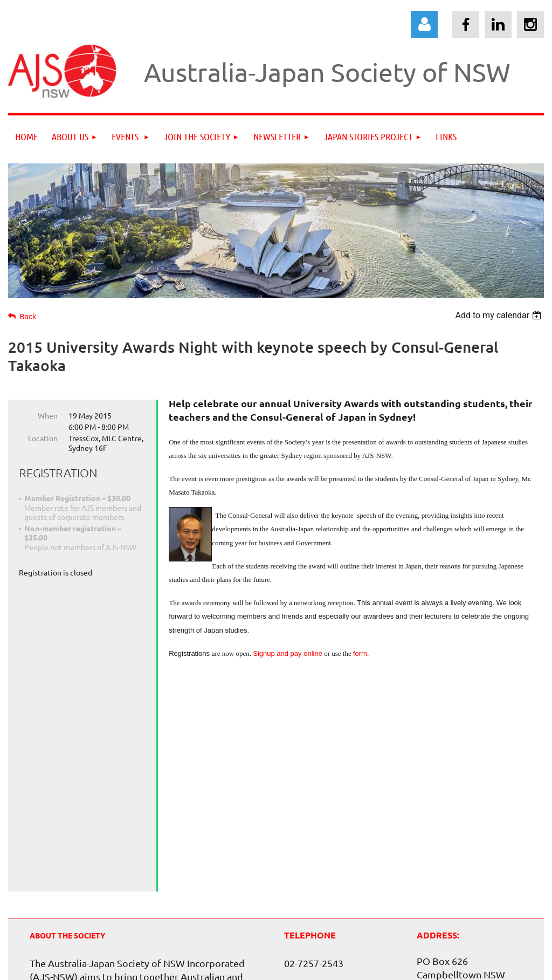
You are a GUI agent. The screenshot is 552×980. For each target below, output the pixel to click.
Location (43, 438)
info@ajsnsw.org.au (326, 819)
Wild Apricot (418, 967)
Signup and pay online (288, 653)
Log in (424, 24)
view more (52, 868)
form (360, 653)
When (48, 415)
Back (28, 317)
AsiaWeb (250, 929)
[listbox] (499, 315)
